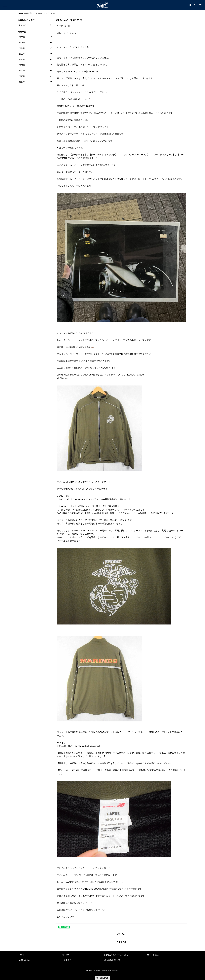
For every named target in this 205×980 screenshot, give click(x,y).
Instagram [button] (102, 978)
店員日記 (121, 942)
